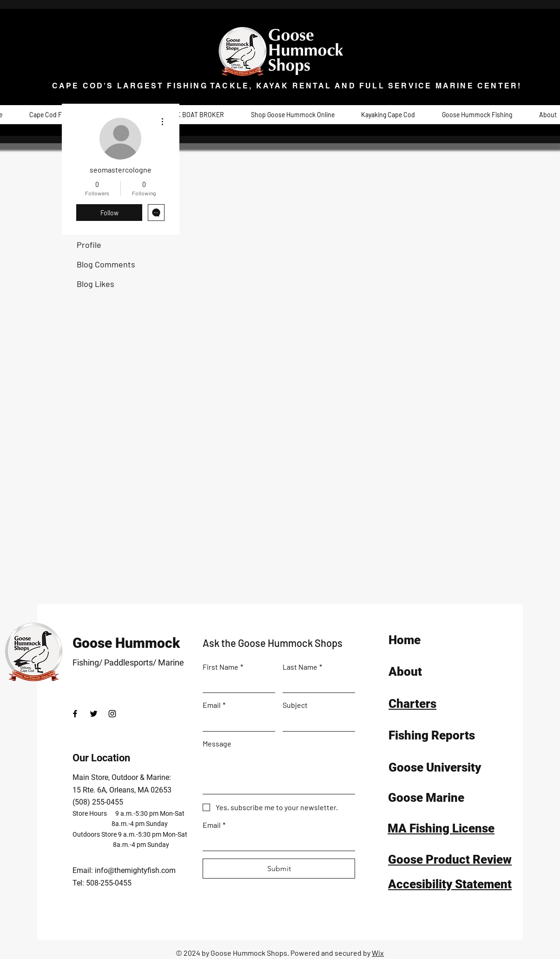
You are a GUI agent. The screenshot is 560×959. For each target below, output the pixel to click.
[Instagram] (112, 714)
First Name (223, 667)
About (405, 672)
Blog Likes (96, 284)
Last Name (302, 667)
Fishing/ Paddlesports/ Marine (128, 663)
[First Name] (236, 684)
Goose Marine (426, 798)
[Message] (279, 773)
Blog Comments (106, 264)
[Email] (236, 722)
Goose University (435, 767)
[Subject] (316, 722)
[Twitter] (94, 714)
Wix (378, 953)
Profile (89, 245)
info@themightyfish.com (135, 870)
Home (405, 640)
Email (214, 705)
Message (217, 743)
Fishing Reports (432, 735)
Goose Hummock (126, 643)
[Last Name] (316, 684)
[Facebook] (75, 714)
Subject (295, 705)
